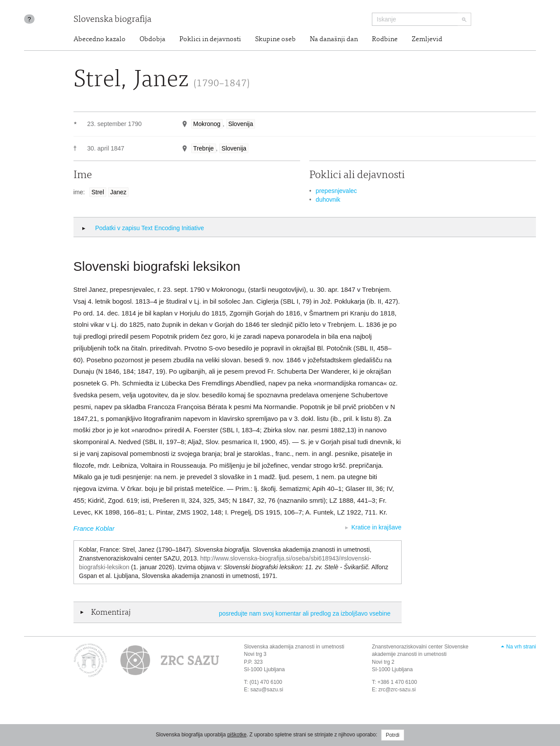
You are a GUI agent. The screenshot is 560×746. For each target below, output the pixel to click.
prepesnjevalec (336, 191)
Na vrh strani (521, 647)
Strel (98, 192)
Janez (118, 192)
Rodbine (385, 39)
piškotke (237, 735)
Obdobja (152, 39)
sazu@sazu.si (267, 690)
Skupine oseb (275, 39)
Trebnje (204, 148)
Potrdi (393, 735)
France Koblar (94, 528)
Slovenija (241, 124)
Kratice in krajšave (376, 527)
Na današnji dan (334, 39)
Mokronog (207, 124)
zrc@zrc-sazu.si (397, 690)
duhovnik (328, 200)
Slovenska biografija (112, 20)
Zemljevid (427, 39)
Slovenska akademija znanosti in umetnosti (294, 647)
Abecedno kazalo (100, 39)
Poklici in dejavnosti (210, 39)
